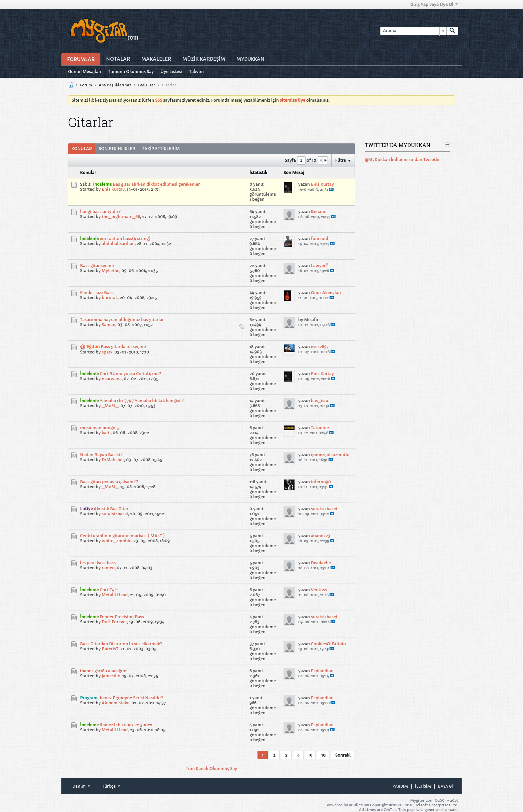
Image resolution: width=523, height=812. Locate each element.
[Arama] (413, 31)
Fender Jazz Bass (97, 293)
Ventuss (319, 590)
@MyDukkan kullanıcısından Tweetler (403, 160)
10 (323, 755)
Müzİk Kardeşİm (204, 59)
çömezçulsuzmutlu (330, 455)
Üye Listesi (171, 72)
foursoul (320, 239)
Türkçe (111, 786)
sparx (107, 352)
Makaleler (156, 59)
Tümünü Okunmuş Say (131, 72)
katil (106, 433)
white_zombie (117, 541)
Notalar (118, 59)
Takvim (196, 72)
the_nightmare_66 (121, 217)
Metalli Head (115, 595)
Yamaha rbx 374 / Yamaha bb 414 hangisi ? (142, 401)
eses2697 (320, 347)
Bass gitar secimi (97, 266)
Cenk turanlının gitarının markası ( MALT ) (122, 536)
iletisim (423, 786)
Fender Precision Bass (122, 617)
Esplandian (322, 671)
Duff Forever (114, 622)
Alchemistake (116, 703)
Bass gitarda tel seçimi (123, 347)
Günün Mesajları (85, 72)
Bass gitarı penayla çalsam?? (109, 482)
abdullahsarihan (118, 244)
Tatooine (320, 428)
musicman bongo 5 (99, 428)
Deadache (321, 563)
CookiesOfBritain (328, 644)
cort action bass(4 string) (125, 239)
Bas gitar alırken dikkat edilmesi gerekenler (156, 184)
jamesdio (111, 676)
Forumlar (81, 59)
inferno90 (321, 482)
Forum (86, 85)
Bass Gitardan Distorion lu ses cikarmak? (121, 644)
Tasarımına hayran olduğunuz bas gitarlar (122, 320)
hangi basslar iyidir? (100, 212)
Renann (319, 212)
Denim (81, 786)
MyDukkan (250, 59)
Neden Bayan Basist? (101, 455)
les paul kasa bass (98, 563)
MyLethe (111, 271)
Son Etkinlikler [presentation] (117, 149)
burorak (110, 298)
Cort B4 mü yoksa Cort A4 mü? (130, 374)
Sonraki (343, 755)
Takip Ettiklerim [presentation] (161, 149)
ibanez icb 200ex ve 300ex (126, 725)
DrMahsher (113, 460)
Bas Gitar (147, 85)
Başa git (446, 786)
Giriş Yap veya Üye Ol (434, 5)
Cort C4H (109, 590)
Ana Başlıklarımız (115, 85)
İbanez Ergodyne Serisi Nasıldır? (131, 698)
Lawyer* (320, 266)
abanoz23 (321, 536)
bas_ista (320, 401)
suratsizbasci (115, 514)
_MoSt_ (110, 406)
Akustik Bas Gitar (111, 509)
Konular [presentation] (82, 149)
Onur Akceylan (326, 293)
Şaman (109, 325)
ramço (108, 568)
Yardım (400, 786)
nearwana (112, 379)
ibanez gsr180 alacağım (103, 671)
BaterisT (110, 649)
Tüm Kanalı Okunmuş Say (211, 768)
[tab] (82, 149)
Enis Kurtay (113, 189)
